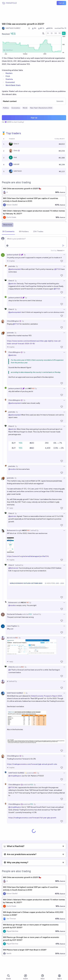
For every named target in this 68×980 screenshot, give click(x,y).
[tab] (8, 232)
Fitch (8, 76)
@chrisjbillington (15, 776)
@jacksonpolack (15, 269)
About (43, 977)
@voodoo (12, 469)
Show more (8, 225)
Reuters (9, 73)
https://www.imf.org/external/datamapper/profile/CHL (28, 556)
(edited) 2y (34, 530)
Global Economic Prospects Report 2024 (46, 696)
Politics (6, 108)
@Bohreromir (13, 568)
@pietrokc (12, 284)
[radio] (48, 33)
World (25, 108)
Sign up (61, 3)
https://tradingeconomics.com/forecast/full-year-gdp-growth (32, 818)
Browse (9, 977)
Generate (60, 101)
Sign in (59, 977)
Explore (26, 977)
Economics (16, 108)
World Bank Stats (13, 85)
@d (10, 670)
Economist (10, 82)
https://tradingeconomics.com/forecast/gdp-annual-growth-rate (32, 764)
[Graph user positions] (43, 33)
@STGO (57, 269)
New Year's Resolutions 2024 (41, 108)
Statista (9, 79)
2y (25, 255)
